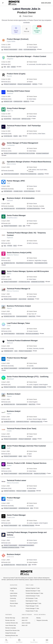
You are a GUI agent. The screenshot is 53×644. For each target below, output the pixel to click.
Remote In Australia (11, 628)
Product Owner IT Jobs (32, 611)
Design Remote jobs (11, 633)
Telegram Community (41, 620)
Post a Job (13, 606)
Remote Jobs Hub (10, 620)
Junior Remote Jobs (11, 625)
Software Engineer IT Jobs (33, 588)
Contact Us (13, 601)
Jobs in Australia (26, 623)
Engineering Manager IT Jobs (33, 603)
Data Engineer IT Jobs (32, 601)
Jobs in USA (25, 618)
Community (13, 598)
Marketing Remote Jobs (12, 635)
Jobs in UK (25, 625)
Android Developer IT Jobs (33, 596)
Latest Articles (14, 593)
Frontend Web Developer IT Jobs (34, 593)
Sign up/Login (46, 3)
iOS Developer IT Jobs (32, 598)
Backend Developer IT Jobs (33, 591)
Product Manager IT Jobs (32, 608)
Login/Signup (13, 588)
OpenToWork (13, 596)
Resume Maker (14, 603)
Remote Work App (10, 618)
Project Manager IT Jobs (32, 606)
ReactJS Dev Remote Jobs (12, 630)
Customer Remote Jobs (12, 623)
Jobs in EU (25, 620)
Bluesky (37, 618)
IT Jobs (12, 591)
